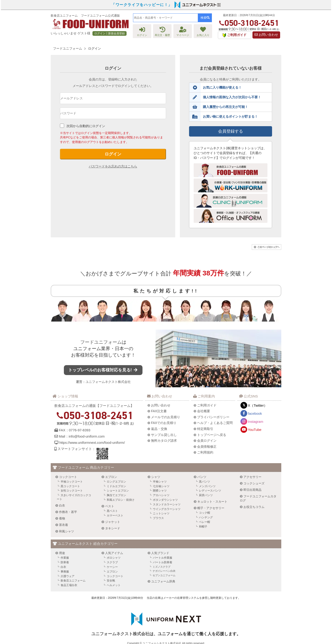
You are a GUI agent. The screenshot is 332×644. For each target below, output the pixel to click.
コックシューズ (254, 483)
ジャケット (113, 522)
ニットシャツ (161, 513)
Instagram (256, 422)
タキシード (113, 528)
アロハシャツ (161, 495)
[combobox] (166, 18)
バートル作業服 (163, 558)
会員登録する (231, 131)
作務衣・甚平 (68, 512)
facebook (255, 413)
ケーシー (112, 567)
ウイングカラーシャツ (167, 509)
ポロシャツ (114, 558)
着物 (62, 518)
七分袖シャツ (161, 486)
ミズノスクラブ (162, 567)
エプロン (111, 477)
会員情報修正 (207, 447)
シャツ (156, 477)
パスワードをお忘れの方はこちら (113, 166)
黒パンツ (205, 482)
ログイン (113, 154)
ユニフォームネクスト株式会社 (108, 382)
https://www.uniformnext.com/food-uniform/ (92, 443)
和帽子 (203, 527)
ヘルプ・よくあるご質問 (215, 423)
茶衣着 (64, 525)
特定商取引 (205, 429)
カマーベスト (115, 516)
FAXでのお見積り (164, 423)
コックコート (68, 477)
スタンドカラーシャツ (167, 504)
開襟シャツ (160, 491)
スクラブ (112, 562)
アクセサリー (252, 477)
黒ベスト (112, 511)
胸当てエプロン (116, 495)
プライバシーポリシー (213, 417)
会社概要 (204, 411)
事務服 (65, 572)
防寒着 (65, 562)
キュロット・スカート (212, 502)
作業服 (65, 558)
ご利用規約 (205, 452)
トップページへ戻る (212, 435)
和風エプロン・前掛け (121, 500)
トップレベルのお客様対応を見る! (103, 370)
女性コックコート (72, 491)
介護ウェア (68, 576)
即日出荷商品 (252, 490)
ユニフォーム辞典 (163, 581)
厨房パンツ (206, 495)
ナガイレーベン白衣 (164, 571)
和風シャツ (67, 531)
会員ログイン (207, 441)
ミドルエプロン (116, 486)
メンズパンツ (207, 486)
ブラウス (158, 518)
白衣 (62, 505)
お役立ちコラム (254, 507)
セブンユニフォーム (164, 575)
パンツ (202, 477)
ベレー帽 (205, 522)
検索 (205, 18)
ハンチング (206, 517)
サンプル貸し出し (164, 435)
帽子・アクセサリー (211, 508)
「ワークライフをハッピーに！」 (142, 5)
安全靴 (111, 581)
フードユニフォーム (101, 342)
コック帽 (205, 513)
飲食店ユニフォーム (73, 581)
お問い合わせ (266, 35)
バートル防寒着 (163, 562)
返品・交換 (159, 429)
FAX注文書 (159, 411)
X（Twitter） (258, 405)
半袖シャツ (160, 482)
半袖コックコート (72, 482)
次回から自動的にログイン (86, 126)
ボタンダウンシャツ (165, 500)
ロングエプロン (116, 482)
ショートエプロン (118, 491)
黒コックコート (70, 486)
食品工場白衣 (69, 585)
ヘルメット (114, 585)
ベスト (110, 506)
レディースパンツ (210, 491)
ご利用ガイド (207, 405)
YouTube (255, 430)
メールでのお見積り (166, 417)
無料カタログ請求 (164, 441)
